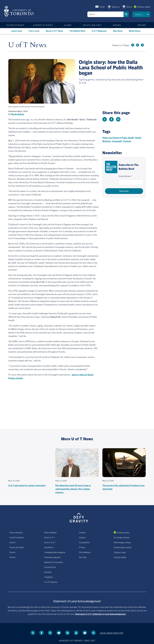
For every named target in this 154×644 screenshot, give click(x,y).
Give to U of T (50, 542)
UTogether (48, 577)
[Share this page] (118, 119)
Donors (117, 25)
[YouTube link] (59, 633)
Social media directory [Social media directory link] (112, 633)
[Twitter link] (133, 45)
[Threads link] (93, 633)
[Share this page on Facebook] (111, 119)
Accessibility (84, 542)
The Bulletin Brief (77, 31)
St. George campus (122, 537)
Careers (82, 537)
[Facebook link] (138, 45)
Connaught (117, 141)
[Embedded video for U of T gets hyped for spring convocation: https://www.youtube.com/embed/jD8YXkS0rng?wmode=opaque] (30, 463)
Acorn (129, 7)
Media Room (135, 31)
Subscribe (124, 191)
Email (102, 7)
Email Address (125, 176)
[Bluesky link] (85, 633)
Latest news (17, 31)
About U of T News (54, 31)
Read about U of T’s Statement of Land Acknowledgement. (101, 614)
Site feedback (85, 552)
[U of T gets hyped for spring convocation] (30, 468)
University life (50, 567)
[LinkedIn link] (67, 633)
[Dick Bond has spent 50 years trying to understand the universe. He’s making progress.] (77, 471)
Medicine (107, 141)
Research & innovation (54, 562)
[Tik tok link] (76, 633)
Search (126, 14)
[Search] (105, 14)
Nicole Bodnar (18, 114)
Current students (43, 25)
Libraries (48, 572)
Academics (49, 547)
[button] (141, 14)
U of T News (27, 45)
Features (127, 141)
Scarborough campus (123, 547)
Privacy (82, 547)
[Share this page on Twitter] (105, 119)
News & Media (50, 532)
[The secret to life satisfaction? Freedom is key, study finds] (124, 469)
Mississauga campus (122, 542)
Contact (82, 532)
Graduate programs (52, 557)
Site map (83, 557)
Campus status (144, 7)
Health (138, 138)
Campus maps (120, 552)
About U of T (50, 537)
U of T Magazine (99, 31)
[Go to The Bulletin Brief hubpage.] (111, 167)
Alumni (68, 25)
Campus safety (120, 557)
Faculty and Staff (92, 25)
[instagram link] (142, 45)
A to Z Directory (51, 582)
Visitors (142, 25)
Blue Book (118, 31)
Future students (15, 25)
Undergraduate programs (55, 552)
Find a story (34, 31)
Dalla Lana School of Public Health (118, 138)
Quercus (116, 7)
